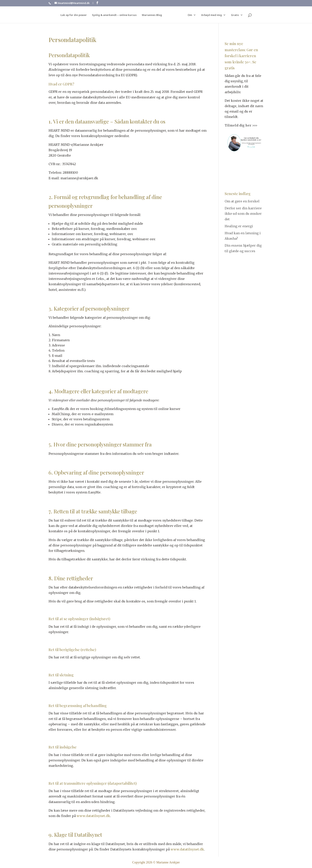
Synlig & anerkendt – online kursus (116, 15)
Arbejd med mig (210, 15)
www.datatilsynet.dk (93, 816)
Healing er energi (239, 226)
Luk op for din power (75, 15)
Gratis (234, 15)
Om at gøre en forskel (242, 201)
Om (188, 15)
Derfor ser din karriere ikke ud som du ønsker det (243, 214)
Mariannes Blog (153, 15)
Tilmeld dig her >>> (241, 125)
